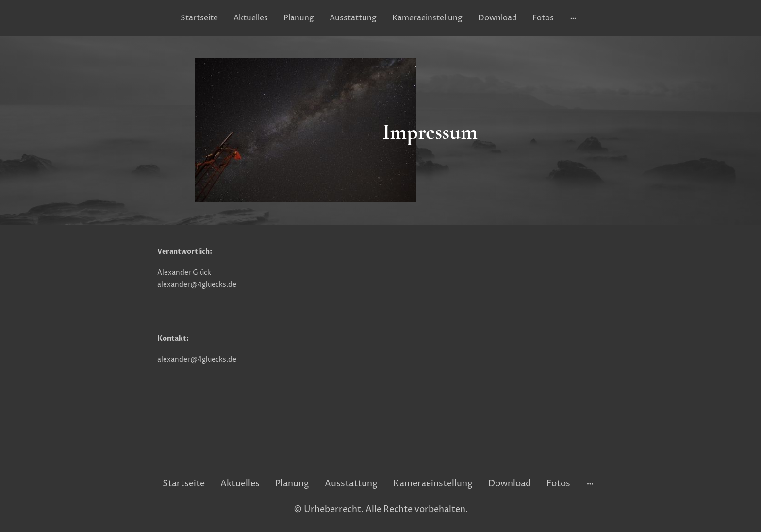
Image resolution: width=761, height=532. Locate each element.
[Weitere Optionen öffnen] (573, 18)
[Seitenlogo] (380, 460)
